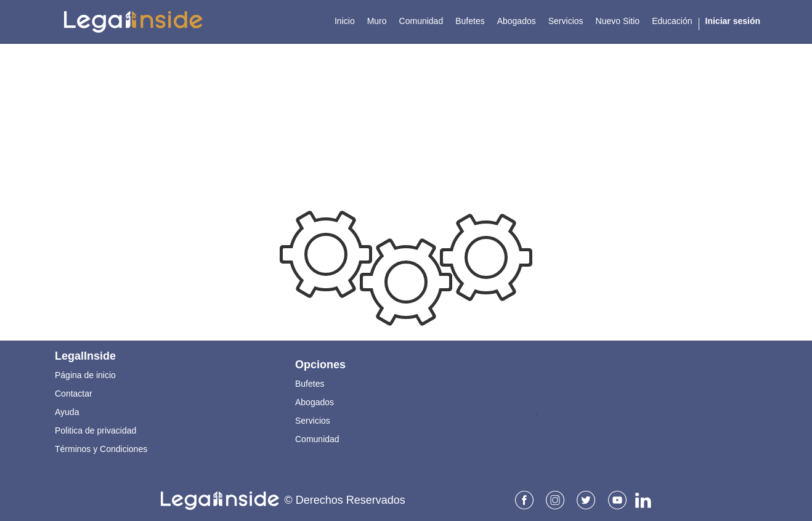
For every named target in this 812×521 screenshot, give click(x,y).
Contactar (74, 394)
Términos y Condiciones (101, 449)
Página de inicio (85, 375)
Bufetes (310, 384)
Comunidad (317, 439)
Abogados (315, 402)
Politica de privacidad (95, 430)
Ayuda (67, 412)
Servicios (313, 421)
